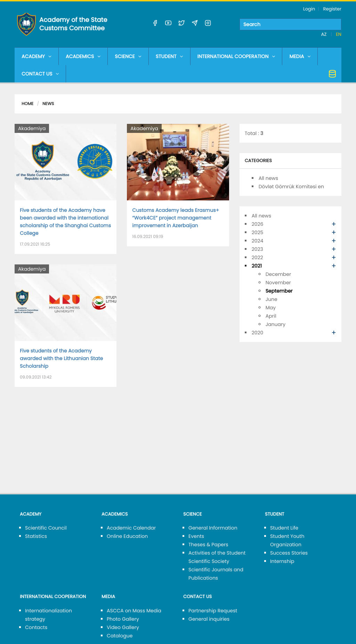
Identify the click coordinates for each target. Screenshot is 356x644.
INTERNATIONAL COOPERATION (236, 56)
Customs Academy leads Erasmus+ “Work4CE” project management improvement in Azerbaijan (176, 218)
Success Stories (289, 553)
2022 (257, 257)
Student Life (284, 528)
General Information (213, 528)
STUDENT (169, 56)
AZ (325, 34)
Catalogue (120, 636)
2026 (258, 224)
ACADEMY (37, 56)
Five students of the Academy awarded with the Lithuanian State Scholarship (61, 358)
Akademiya (32, 128)
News (48, 104)
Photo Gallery (123, 619)
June (272, 299)
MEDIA (300, 56)
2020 (258, 333)
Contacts (36, 627)
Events (196, 536)
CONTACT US (40, 74)
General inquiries (209, 619)
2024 (258, 241)
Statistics (36, 536)
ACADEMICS (83, 56)
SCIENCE (128, 56)
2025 (258, 232)
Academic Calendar (131, 528)
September (279, 291)
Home (27, 104)
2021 (257, 266)
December (278, 274)
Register (332, 9)
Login (309, 9)
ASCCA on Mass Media (134, 611)
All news (269, 178)
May (271, 308)
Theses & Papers (208, 544)
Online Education (127, 536)
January (276, 324)
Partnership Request (213, 611)
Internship (282, 561)
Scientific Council (46, 528)
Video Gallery (123, 627)
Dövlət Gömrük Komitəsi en (291, 186)
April (271, 316)
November (278, 283)
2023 (257, 249)
